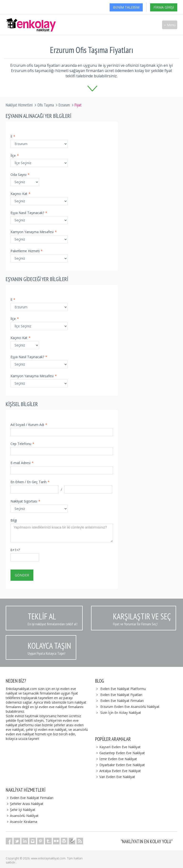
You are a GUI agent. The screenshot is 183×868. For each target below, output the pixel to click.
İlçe (15, 155)
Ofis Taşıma (46, 105)
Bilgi (14, 520)
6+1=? (15, 550)
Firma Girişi (164, 7)
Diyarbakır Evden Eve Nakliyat (120, 765)
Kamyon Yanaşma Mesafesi (34, 232)
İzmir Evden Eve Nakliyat (116, 759)
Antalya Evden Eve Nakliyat (118, 771)
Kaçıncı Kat (20, 194)
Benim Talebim (126, 7)
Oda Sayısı (20, 175)
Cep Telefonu (22, 444)
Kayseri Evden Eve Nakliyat (118, 747)
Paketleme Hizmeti (27, 251)
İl (13, 136)
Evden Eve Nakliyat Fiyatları (121, 695)
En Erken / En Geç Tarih (30, 482)
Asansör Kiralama (21, 822)
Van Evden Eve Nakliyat (115, 777)
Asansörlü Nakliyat (22, 816)
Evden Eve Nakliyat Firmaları (122, 701)
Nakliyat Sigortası (25, 501)
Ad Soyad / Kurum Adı (29, 425)
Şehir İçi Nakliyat (20, 810)
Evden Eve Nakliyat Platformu (123, 689)
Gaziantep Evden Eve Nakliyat (120, 753)
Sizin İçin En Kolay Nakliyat (121, 713)
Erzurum (64, 105)
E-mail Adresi (22, 463)
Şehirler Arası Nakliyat (25, 804)
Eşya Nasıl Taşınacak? (29, 213)
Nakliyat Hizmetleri (19, 105)
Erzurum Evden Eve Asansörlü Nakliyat (130, 707)
